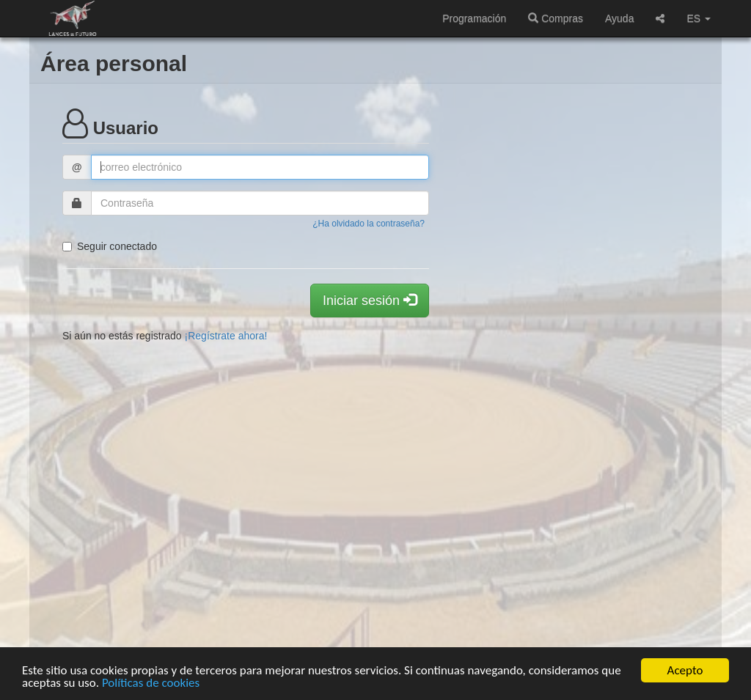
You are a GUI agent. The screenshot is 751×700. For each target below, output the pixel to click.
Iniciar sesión (370, 300)
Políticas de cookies (151, 684)
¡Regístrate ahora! (226, 336)
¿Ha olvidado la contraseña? (369, 224)
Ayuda (619, 18)
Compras (556, 18)
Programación (474, 18)
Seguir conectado (110, 246)
